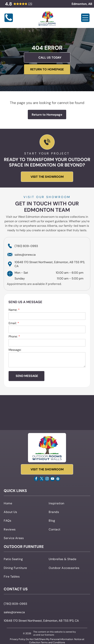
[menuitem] (25, 503)
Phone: (13, 336)
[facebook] (36, 479)
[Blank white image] (9, 21)
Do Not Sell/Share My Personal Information (50, 639)
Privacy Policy (18, 639)
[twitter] (42, 479)
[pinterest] (58, 479)
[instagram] (47, 479)
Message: (15, 350)
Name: (13, 310)
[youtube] (52, 479)
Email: (13, 323)
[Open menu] (85, 18)
